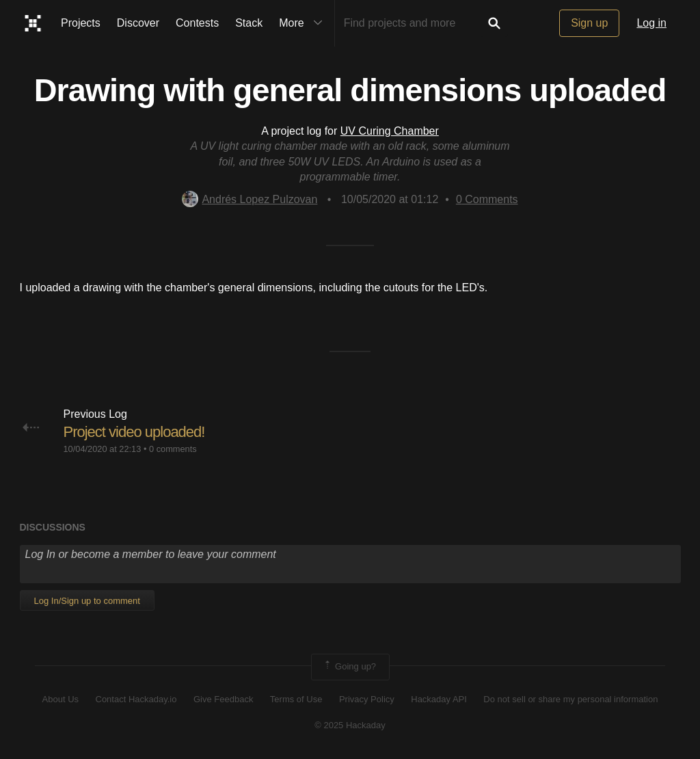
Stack (249, 23)
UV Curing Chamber (390, 131)
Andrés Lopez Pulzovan (250, 199)
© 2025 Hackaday (350, 725)
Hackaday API (439, 699)
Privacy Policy (367, 699)
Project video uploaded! (134, 432)
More (304, 23)
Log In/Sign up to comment (87, 601)
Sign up (589, 23)
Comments (487, 199)
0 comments (173, 449)
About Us (60, 699)
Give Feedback (223, 699)
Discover (138, 23)
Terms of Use (296, 699)
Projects (81, 23)
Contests (197, 23)
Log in (651, 23)
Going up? (349, 667)
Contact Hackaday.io (136, 699)
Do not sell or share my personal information (570, 699)
